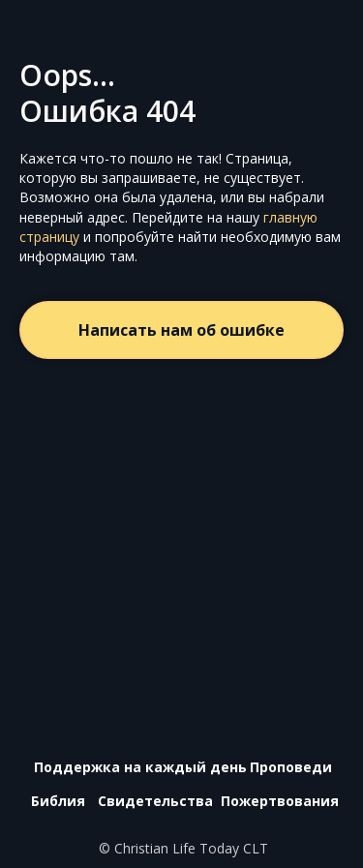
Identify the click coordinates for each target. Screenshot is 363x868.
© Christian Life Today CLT (183, 848)
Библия (58, 801)
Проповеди (291, 767)
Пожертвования (280, 801)
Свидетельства (155, 801)
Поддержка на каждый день (140, 767)
